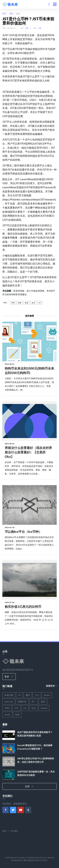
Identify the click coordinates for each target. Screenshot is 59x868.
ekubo (47, 695)
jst (40, 303)
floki (34, 708)
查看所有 (51, 686)
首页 (4, 14)
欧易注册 (9, 695)
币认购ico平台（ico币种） (23, 532)
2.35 (16, 708)
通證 (28, 695)
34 (19, 695)
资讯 (11, 14)
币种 (13, 303)
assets (7, 715)
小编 (39, 28)
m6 (25, 708)
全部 (29, 786)
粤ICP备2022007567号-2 (35, 860)
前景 (20, 303)
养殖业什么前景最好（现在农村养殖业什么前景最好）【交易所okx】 (28, 452)
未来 (33, 303)
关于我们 (14, 831)
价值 (27, 303)
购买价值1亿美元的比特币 (23, 607)
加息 (17, 715)
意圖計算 (22, 702)
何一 (34, 702)
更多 (9, 676)
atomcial (9, 702)
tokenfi (44, 708)
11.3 (37, 695)
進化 (43, 702)
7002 (7, 708)
